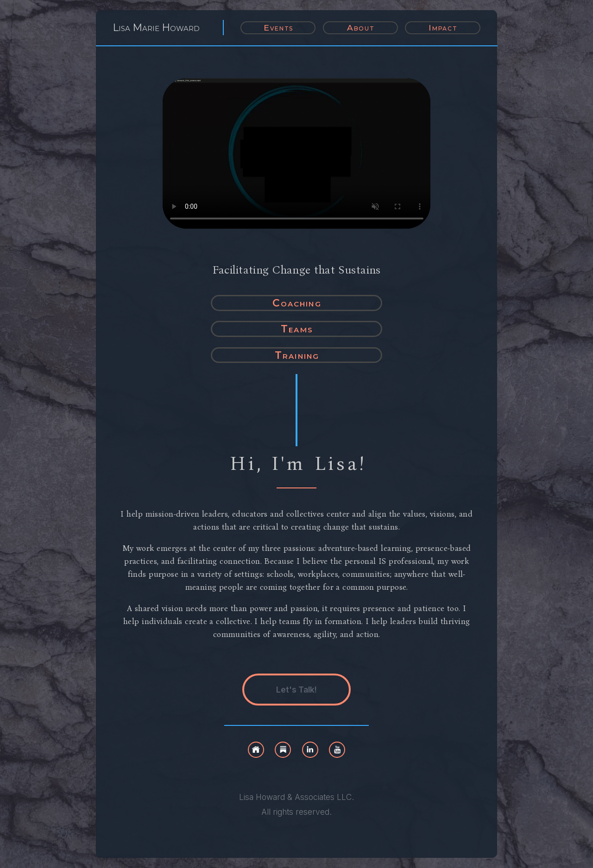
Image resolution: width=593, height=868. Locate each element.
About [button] (361, 28)
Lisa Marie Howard (156, 27)
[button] (256, 750)
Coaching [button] (297, 303)
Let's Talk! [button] (296, 690)
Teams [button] (297, 329)
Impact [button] (443, 28)
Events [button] (278, 28)
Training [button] (297, 355)
